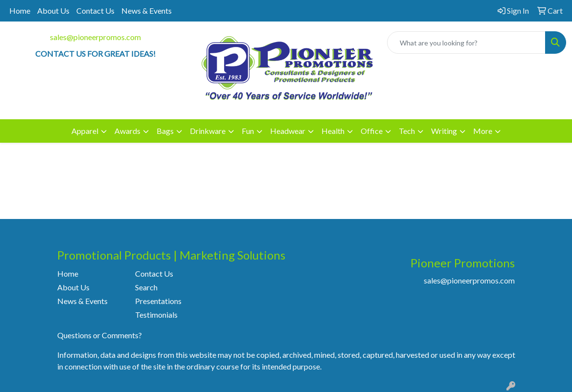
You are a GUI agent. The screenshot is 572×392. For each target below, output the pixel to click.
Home (20, 11)
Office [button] (372, 131)
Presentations (158, 301)
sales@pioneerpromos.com (95, 37)
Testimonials (156, 315)
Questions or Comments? (100, 335)
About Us (53, 11)
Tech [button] (407, 131)
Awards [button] (127, 131)
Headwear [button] (288, 131)
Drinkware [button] (208, 131)
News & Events (147, 11)
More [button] (483, 131)
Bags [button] (165, 131)
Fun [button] (248, 131)
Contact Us (95, 11)
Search (146, 287)
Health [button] (333, 131)
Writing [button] (444, 131)
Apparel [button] (85, 131)
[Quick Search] (466, 43)
